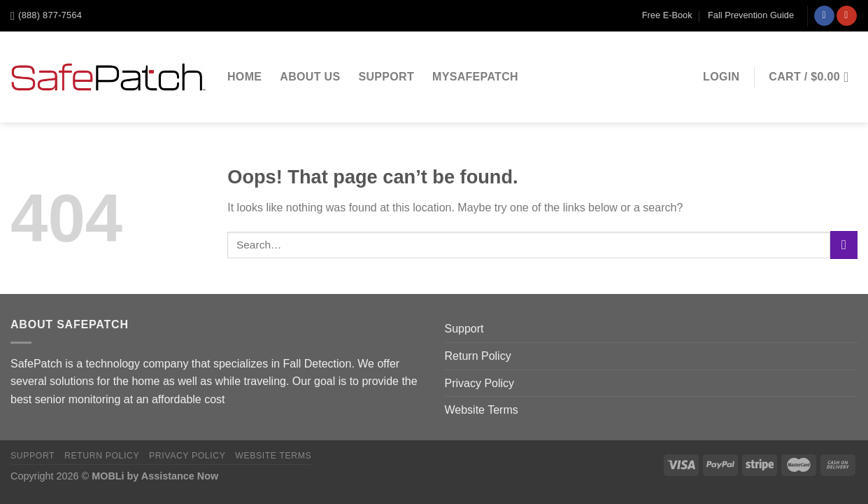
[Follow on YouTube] (847, 16)
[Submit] (844, 245)
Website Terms (482, 410)
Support (386, 77)
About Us (310, 77)
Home (244, 77)
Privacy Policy (480, 383)
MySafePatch (475, 77)
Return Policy (478, 356)
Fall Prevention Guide (751, 15)
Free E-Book (667, 15)
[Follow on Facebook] (824, 16)
